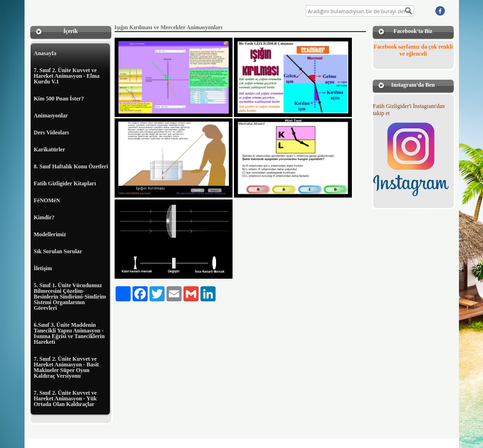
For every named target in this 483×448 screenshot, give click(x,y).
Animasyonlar (51, 116)
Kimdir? (44, 217)
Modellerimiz (50, 234)
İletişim (43, 268)
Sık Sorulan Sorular (58, 251)
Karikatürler (50, 149)
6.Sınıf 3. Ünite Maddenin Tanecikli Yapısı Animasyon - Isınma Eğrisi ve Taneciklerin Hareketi (69, 333)
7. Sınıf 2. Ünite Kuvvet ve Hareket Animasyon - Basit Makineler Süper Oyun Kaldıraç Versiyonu (67, 367)
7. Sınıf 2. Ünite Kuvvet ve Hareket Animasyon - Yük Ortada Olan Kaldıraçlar (66, 398)
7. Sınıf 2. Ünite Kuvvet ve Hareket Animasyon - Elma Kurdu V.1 (67, 76)
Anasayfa (45, 53)
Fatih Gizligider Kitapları (65, 183)
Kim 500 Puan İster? (59, 99)
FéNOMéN (47, 200)
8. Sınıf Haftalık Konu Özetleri (71, 166)
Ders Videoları (51, 133)
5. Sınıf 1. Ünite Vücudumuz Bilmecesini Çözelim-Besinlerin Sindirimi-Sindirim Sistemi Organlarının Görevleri (70, 297)
